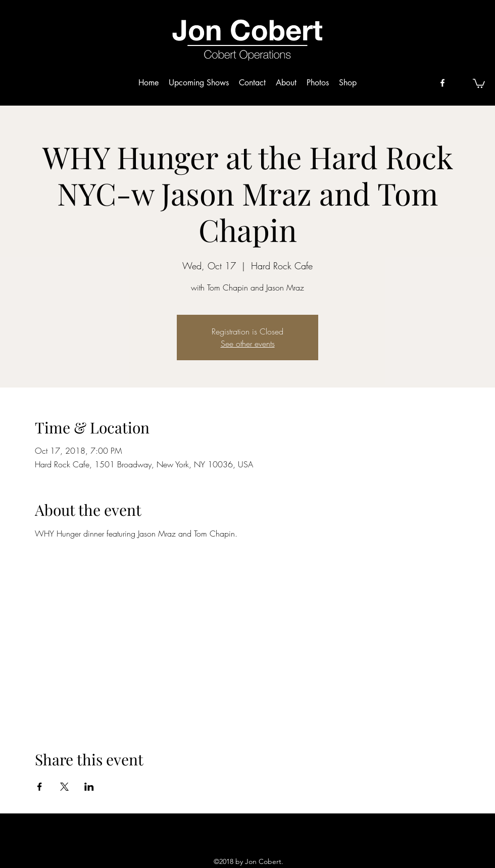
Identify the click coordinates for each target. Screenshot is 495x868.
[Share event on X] (64, 787)
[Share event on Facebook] (40, 787)
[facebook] (442, 83)
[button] (479, 83)
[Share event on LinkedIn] (89, 787)
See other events (248, 344)
